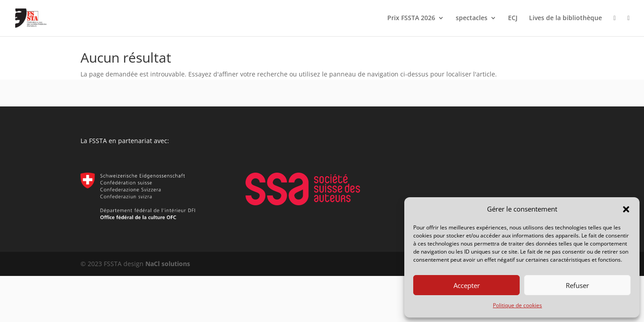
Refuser (577, 285)
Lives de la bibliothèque (566, 18)
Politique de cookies (517, 305)
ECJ (513, 18)
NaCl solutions (168, 264)
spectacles (472, 18)
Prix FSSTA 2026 (411, 18)
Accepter (467, 285)
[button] (626, 209)
